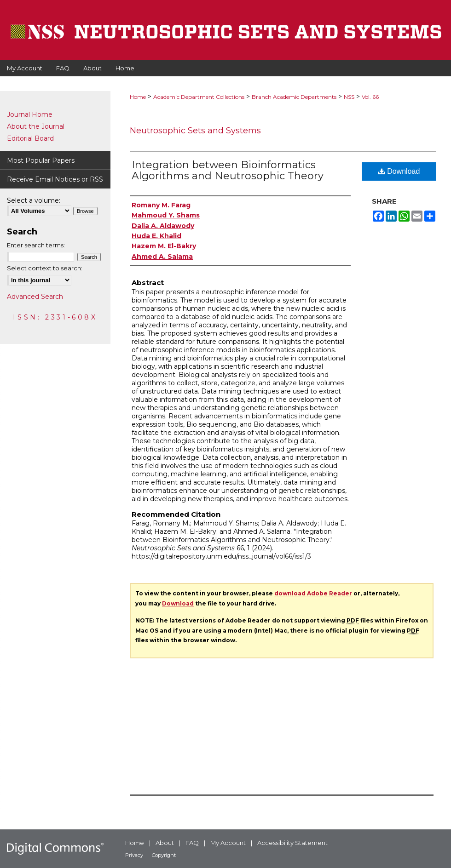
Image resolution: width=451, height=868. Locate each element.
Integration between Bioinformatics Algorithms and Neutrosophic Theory (228, 170)
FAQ (192, 843)
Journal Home (30, 114)
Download (399, 171)
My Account (228, 843)
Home (138, 97)
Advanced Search (35, 297)
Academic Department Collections (199, 97)
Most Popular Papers (41, 160)
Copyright (164, 855)
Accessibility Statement (292, 843)
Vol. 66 (370, 97)
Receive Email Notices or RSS (55, 179)
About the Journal (36, 126)
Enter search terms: (36, 245)
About (165, 843)
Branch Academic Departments (294, 97)
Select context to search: (45, 268)
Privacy (134, 855)
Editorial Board (30, 138)
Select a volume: (34, 200)
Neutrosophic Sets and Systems (195, 131)
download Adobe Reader (313, 593)
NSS (349, 97)
